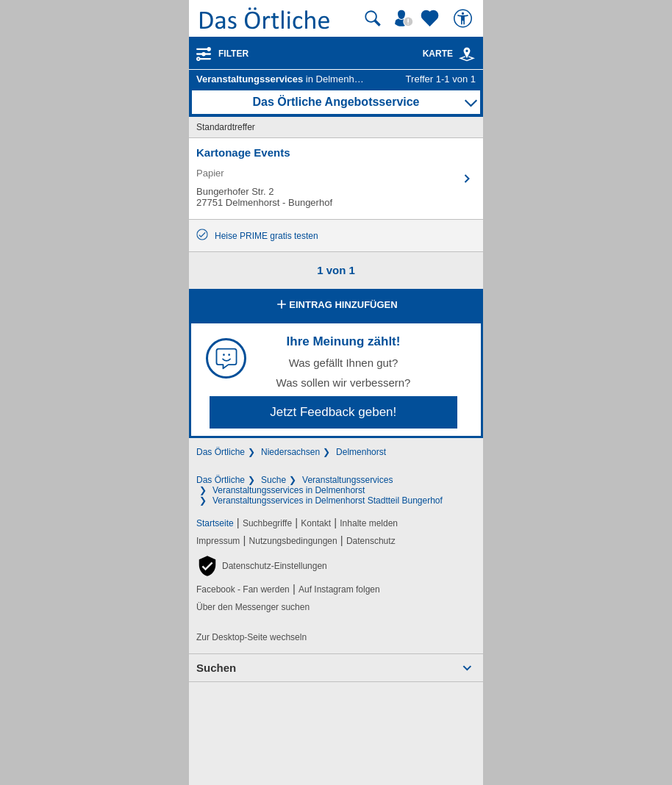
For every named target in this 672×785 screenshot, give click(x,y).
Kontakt (316, 523)
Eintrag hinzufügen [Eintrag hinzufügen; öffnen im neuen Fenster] (336, 306)
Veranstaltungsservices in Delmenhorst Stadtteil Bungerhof (328, 501)
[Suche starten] (373, 18)
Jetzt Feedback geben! (333, 412)
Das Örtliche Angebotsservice (336, 102)
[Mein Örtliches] (406, 18)
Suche (274, 480)
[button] (262, 566)
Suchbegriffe (267, 523)
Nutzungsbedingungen (293, 541)
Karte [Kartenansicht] (449, 54)
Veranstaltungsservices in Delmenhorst (289, 490)
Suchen (216, 668)
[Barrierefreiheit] (465, 18)
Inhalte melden (369, 523)
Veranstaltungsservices (347, 480)
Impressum (218, 541)
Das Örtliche (221, 452)
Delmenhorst (361, 452)
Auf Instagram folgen (339, 589)
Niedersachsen (290, 452)
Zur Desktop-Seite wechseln (251, 637)
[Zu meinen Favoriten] (432, 18)
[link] (467, 54)
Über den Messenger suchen (253, 607)
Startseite (215, 523)
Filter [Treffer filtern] (233, 54)
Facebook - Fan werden (243, 589)
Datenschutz (371, 541)
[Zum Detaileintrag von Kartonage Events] (336, 179)
